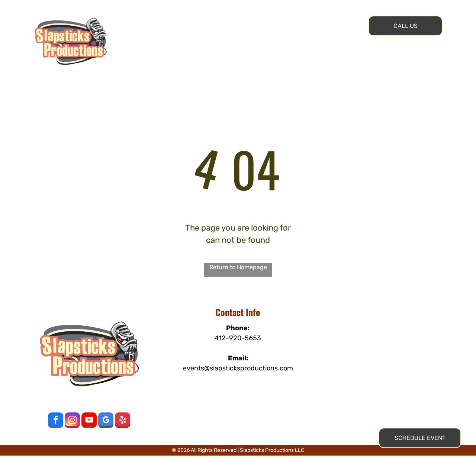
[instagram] (72, 421)
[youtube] (89, 421)
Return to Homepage (238, 267)
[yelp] (123, 421)
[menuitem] (163, 18)
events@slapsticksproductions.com (238, 368)
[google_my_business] (106, 421)
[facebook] (56, 421)
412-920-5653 (238, 338)
